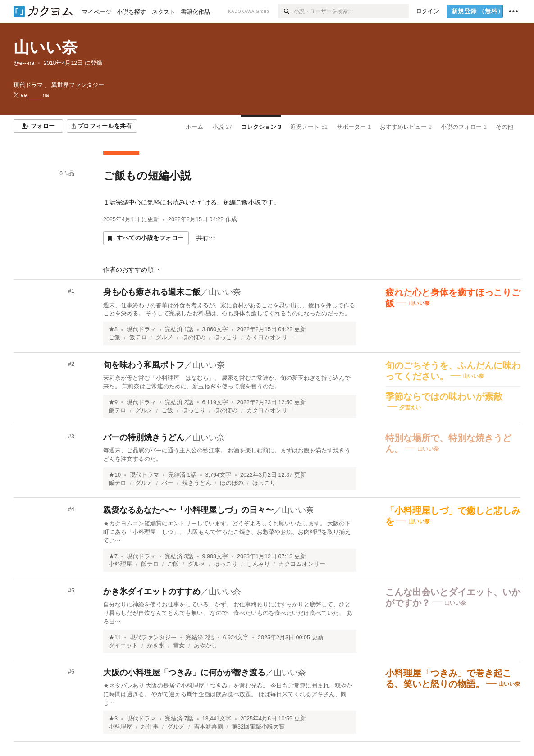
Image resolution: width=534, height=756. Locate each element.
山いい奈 (46, 47)
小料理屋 (120, 564)
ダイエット (123, 646)
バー (167, 483)
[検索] (286, 11)
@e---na (24, 63)
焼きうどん (197, 483)
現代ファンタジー (153, 638)
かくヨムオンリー (270, 337)
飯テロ (138, 337)
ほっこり (226, 337)
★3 (113, 719)
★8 (113, 329)
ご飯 (114, 337)
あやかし (205, 646)
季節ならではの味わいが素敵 (444, 396)
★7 (113, 556)
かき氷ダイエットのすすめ (152, 592)
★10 (115, 475)
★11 (115, 638)
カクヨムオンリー (270, 410)
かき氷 (156, 646)
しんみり (258, 564)
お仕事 (150, 727)
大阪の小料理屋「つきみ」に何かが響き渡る (184, 673)
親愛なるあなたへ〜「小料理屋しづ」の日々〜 (188, 510)
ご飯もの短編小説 (147, 175)
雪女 (179, 646)
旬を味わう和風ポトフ (144, 365)
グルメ (164, 337)
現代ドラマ (141, 329)
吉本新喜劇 (208, 727)
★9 (113, 402)
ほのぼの (194, 337)
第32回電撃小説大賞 (258, 727)
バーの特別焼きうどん (144, 437)
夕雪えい (410, 407)
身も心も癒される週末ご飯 (152, 292)
